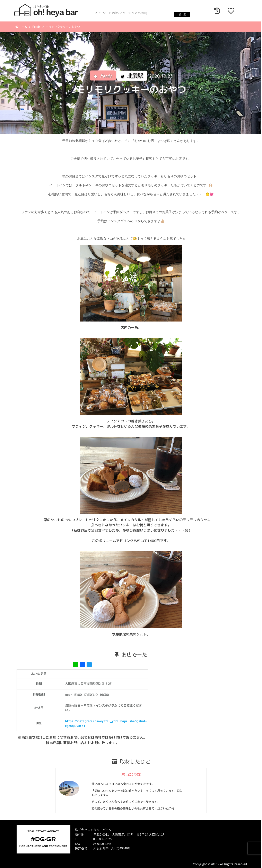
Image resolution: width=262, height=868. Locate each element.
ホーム (21, 27)
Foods (36, 27)
